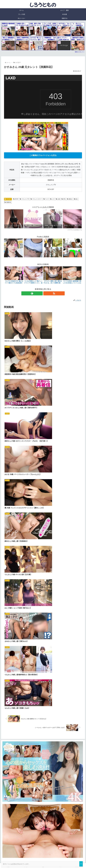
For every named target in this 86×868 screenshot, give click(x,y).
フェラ (46, 199)
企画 (58, 199)
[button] (82, 534)
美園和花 (8, 202)
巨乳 (64, 199)
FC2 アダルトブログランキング (17, 560)
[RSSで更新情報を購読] (45, 293)
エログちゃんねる (12, 555)
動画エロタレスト (80, 52)
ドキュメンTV (24, 199)
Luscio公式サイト (59, 848)
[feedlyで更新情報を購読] (41, 293)
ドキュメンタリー (36, 199)
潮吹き (70, 199)
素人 (76, 199)
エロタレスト (10, 550)
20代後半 (8, 199)
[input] (43, 534)
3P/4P (16, 199)
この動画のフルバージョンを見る (43, 155)
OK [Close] (81, 864)
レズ (52, 199)
